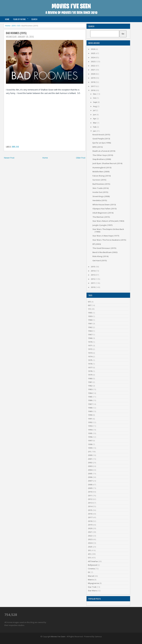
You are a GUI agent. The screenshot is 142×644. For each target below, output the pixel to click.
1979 (90, 375)
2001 (90, 459)
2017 (93, 86)
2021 (93, 70)
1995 (90, 433)
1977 (90, 368)
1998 (90, 444)
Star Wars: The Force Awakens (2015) (109, 240)
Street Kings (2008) (101, 196)
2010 (93, 287)
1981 (90, 382)
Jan (95, 131)
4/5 (89, 554)
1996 (90, 437)
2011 (93, 283)
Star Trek (92, 587)
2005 (90, 474)
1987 (90, 404)
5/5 (19, 26)
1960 (90, 320)
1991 (90, 419)
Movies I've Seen (58, 636)
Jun (95, 115)
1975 (90, 360)
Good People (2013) (101, 139)
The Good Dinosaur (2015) (104, 248)
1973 (90, 353)
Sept (95, 102)
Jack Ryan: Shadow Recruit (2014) (107, 163)
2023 (93, 62)
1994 (90, 430)
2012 (93, 279)
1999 (90, 448)
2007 (90, 481)
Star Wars (92, 591)
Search (34, 19)
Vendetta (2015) (100, 200)
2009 (90, 488)
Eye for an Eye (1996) (102, 143)
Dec (95, 94)
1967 (90, 335)
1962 (90, 327)
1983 (90, 389)
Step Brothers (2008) (102, 159)
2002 (90, 463)
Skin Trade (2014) (101, 188)
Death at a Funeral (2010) (104, 151)
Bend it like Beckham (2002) (105, 252)
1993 (90, 426)
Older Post (81, 158)
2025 (93, 53)
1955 (90, 313)
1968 (90, 338)
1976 (90, 364)
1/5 (89, 309)
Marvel (91, 576)
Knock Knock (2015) (101, 135)
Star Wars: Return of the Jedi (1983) (108, 221)
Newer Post (9, 158)
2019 (93, 78)
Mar (95, 123)
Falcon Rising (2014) (102, 176)
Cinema (91, 569)
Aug (95, 106)
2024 (93, 57)
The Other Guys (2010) (103, 155)
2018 (93, 82)
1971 (90, 346)
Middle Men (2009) (101, 172)
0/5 (89, 302)
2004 (90, 470)
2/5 (89, 452)
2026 (93, 49)
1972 (90, 349)
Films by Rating (19, 19)
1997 (90, 441)
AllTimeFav (93, 561)
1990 (90, 415)
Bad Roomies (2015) (16, 33)
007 (90, 305)
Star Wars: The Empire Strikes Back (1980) (108, 230)
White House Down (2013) (104, 205)
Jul (94, 110)
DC (89, 572)
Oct (95, 98)
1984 (90, 393)
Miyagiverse (93, 583)
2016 (93, 90)
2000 (90, 455)
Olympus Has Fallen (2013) (104, 209)
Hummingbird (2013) (102, 168)
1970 (90, 342)
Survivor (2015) (99, 180)
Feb (95, 127)
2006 (90, 477)
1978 (90, 371)
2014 (93, 271)
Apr (95, 119)
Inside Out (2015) (100, 192)
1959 (90, 316)
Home (7, 19)
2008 (90, 485)
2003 (90, 466)
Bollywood (93, 565)
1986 (90, 400)
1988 (90, 408)
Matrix (91, 580)
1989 (90, 411)
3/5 (89, 550)
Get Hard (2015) (100, 260)
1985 (90, 397)
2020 (93, 74)
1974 (90, 357)
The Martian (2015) (101, 217)
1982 (90, 386)
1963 (90, 331)
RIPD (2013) (98, 147)
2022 (93, 66)
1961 (90, 324)
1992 (90, 422)
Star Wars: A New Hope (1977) (106, 236)
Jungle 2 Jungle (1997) (102, 225)
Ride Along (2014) (100, 256)
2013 (93, 275)
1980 (90, 378)
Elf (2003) (97, 244)
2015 (14, 26)
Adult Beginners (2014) (103, 213)
